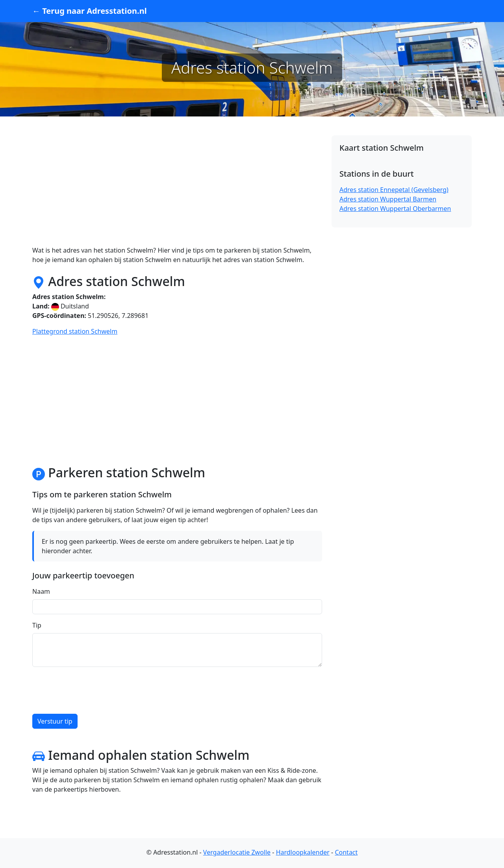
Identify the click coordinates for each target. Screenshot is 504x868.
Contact (346, 852)
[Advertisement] (177, 190)
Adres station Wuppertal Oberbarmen (395, 209)
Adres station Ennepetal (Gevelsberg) (394, 190)
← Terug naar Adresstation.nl (90, 11)
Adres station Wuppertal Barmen (388, 199)
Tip (37, 625)
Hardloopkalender (303, 852)
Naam (41, 591)
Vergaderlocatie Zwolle (237, 852)
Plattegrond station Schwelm (75, 331)
